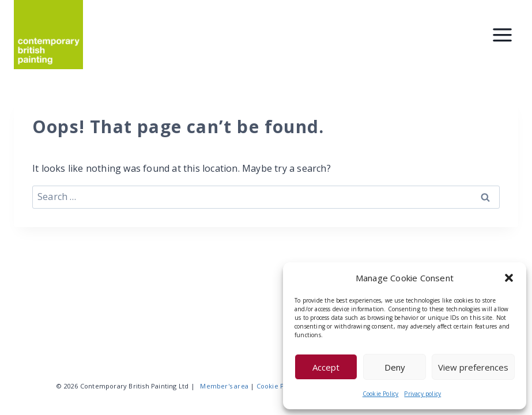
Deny (395, 367)
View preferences (473, 367)
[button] (509, 278)
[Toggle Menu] (502, 35)
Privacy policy (422, 394)
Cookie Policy (381, 394)
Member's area (224, 386)
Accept (326, 367)
